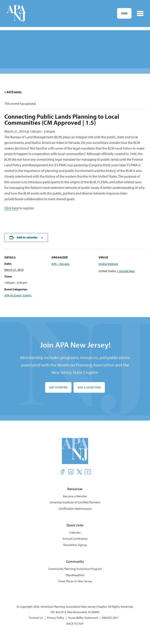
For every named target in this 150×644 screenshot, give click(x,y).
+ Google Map (126, 271)
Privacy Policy (55, 618)
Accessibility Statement (83, 618)
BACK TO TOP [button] (75, 624)
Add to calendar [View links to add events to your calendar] (27, 237)
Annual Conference (75, 539)
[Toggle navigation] (140, 13)
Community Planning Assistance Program (75, 569)
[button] (62, 472)
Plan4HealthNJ (75, 575)
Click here (11, 208)
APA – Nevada (60, 264)
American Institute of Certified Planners (75, 502)
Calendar (75, 533)
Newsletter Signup (75, 545)
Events (27, 295)
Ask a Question (89, 387)
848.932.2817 (110, 618)
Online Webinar (108, 264)
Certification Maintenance (75, 509)
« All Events (13, 92)
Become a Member (75, 496)
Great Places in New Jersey (75, 581)
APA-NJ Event (13, 295)
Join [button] (124, 13)
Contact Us (36, 618)
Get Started (58, 387)
